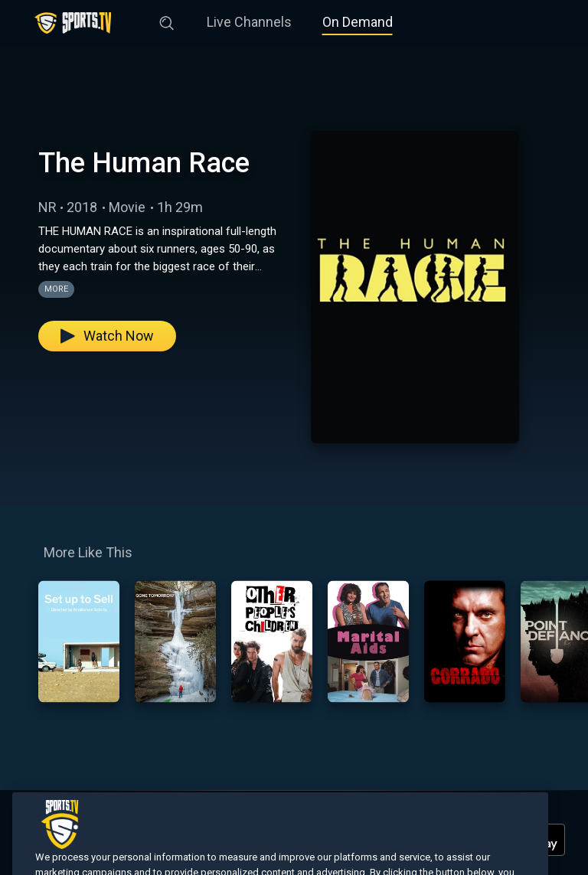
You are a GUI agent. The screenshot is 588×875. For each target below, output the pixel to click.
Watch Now (107, 336)
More (56, 289)
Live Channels (249, 22)
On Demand (358, 22)
